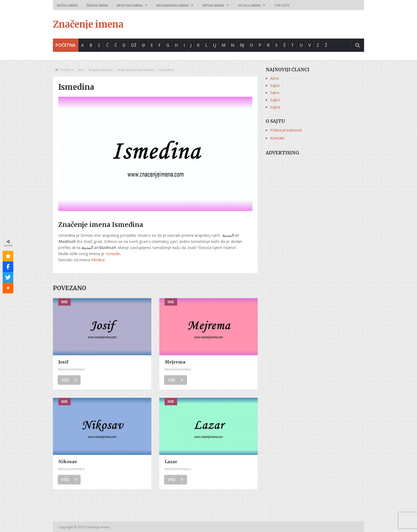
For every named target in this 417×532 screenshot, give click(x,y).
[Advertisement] (315, 196)
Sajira (275, 107)
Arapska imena (101, 70)
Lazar (171, 462)
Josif (63, 362)
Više (69, 380)
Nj (242, 45)
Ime (81, 70)
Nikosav (68, 462)
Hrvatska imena (130, 5)
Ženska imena (97, 5)
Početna (66, 45)
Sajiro (275, 100)
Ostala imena (249, 5)
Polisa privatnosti (286, 130)
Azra (274, 78)
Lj (215, 45)
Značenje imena (88, 24)
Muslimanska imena (173, 5)
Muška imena (67, 5)
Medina (98, 260)
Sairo (275, 92)
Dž (134, 45)
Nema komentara (71, 369)
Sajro (275, 85)
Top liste (282, 5)
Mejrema (175, 362)
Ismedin (113, 254)
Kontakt (277, 138)
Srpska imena (213, 5)
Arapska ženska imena (136, 70)
